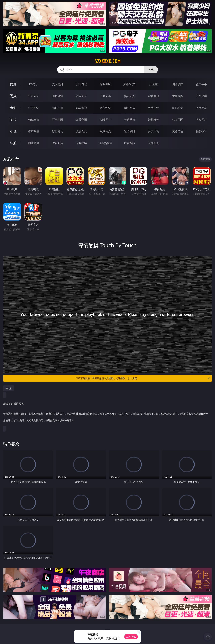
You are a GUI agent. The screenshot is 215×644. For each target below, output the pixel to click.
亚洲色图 (58, 120)
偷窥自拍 (34, 120)
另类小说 (154, 131)
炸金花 (154, 84)
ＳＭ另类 (201, 96)
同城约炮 (34, 143)
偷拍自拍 (58, 108)
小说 (13, 131)
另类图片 (201, 120)
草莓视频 (81, 143)
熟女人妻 (130, 96)
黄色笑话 (178, 131)
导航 (13, 143)
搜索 (151, 70)
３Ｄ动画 (105, 96)
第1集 (9, 388)
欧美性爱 (105, 108)
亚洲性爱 (34, 108)
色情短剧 (154, 143)
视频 (13, 96)
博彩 (13, 84)
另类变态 (201, 108)
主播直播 (178, 96)
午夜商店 (58, 143)
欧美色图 (81, 120)
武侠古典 (105, 131)
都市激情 (34, 131)
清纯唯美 (154, 120)
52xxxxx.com (107, 61)
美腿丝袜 (130, 120)
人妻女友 (81, 131)
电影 (13, 108)
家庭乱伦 (58, 131)
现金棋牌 (178, 84)
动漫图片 (105, 120)
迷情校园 (130, 131)
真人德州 (58, 84)
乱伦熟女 (178, 108)
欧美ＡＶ (81, 96)
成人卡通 (81, 108)
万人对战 (81, 84)
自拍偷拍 (58, 96)
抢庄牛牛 (201, 84)
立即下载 (131, 637)
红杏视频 (130, 143)
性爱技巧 (201, 131)
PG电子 (34, 84)
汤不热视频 (105, 143)
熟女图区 (178, 120)
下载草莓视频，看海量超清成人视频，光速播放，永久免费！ (143, 378)
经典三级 (154, 108)
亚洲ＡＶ (34, 96)
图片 (13, 119)
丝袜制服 (154, 96)
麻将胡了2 (129, 84)
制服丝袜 (130, 108)
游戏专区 (105, 84)
